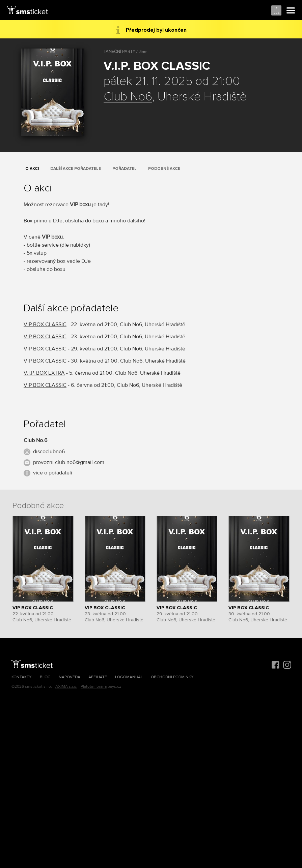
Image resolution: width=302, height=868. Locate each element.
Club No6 (128, 97)
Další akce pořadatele (76, 169)
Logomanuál (129, 677)
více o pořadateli (53, 473)
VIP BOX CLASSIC (45, 324)
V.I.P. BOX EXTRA (44, 373)
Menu (291, 11)
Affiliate (98, 677)
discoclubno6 (49, 452)
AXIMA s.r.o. (66, 687)
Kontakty (22, 677)
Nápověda (70, 677)
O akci (32, 169)
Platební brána (94, 687)
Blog (45, 677)
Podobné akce (164, 169)
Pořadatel (125, 169)
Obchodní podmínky (172, 677)
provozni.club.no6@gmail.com (69, 462)
